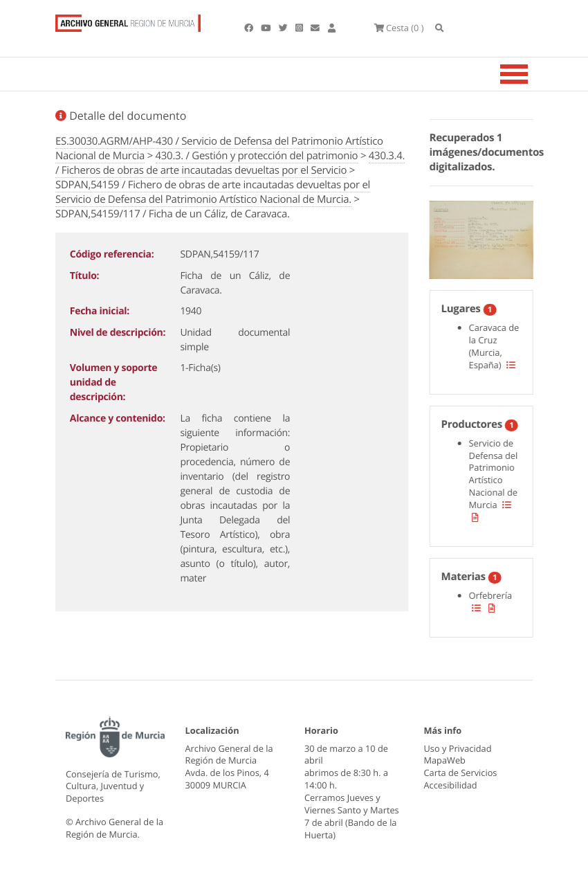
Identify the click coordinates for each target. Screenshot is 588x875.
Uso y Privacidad (458, 748)
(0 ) (399, 28)
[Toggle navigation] (531, 74)
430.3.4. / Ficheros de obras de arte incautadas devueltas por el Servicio (230, 163)
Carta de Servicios (461, 773)
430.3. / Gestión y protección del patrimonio (257, 156)
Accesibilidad (451, 785)
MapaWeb (445, 760)
